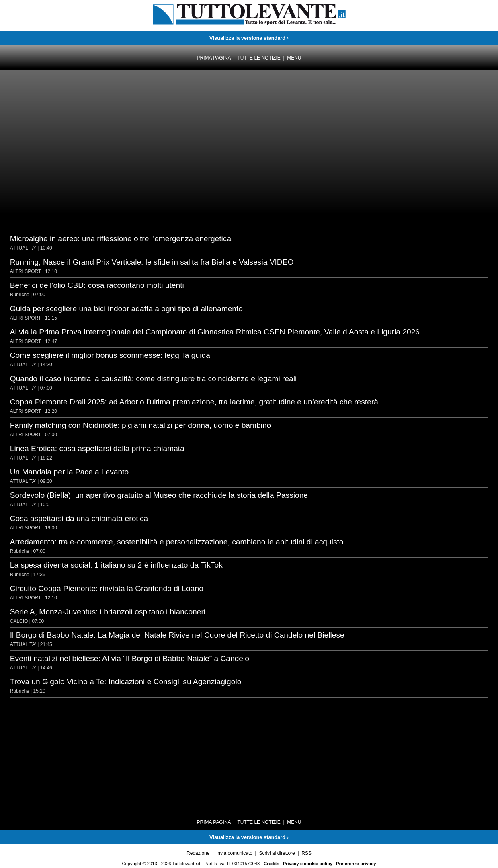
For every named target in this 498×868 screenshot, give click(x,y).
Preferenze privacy (356, 864)
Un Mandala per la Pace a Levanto (69, 472)
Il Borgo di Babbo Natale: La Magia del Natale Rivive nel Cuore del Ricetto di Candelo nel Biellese (177, 635)
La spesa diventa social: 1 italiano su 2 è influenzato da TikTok (116, 565)
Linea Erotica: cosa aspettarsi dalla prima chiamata (97, 448)
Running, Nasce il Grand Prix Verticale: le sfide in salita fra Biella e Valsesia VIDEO (152, 262)
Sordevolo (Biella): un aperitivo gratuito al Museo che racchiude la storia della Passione (159, 495)
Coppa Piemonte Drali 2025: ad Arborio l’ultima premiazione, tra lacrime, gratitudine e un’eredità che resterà (194, 402)
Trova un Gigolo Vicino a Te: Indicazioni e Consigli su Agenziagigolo (126, 682)
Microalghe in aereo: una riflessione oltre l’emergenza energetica (121, 239)
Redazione (198, 853)
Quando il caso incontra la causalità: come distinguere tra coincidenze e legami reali (154, 379)
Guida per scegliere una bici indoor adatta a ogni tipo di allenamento (126, 309)
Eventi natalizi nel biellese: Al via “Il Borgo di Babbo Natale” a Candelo (130, 658)
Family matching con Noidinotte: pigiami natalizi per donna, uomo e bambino (141, 425)
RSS (306, 853)
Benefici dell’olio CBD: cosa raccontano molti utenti (97, 285)
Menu (294, 58)
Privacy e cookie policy (308, 864)
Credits (272, 864)
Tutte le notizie (259, 58)
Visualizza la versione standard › (249, 38)
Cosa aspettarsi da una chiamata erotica (79, 518)
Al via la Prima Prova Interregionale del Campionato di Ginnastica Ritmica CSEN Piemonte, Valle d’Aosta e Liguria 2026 (215, 332)
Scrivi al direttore (277, 853)
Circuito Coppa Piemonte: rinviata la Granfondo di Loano (107, 588)
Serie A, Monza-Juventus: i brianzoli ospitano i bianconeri (108, 612)
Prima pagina (213, 58)
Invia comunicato (234, 853)
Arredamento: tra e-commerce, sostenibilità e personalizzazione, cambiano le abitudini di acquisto (177, 542)
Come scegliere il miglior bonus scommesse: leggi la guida (110, 355)
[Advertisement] (74, 101)
